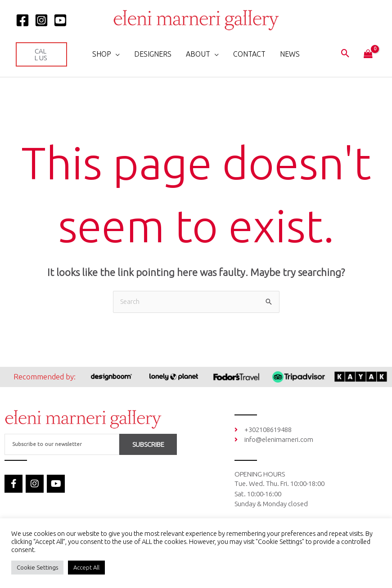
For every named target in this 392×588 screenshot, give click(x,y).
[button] (41, 54)
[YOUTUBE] (60, 20)
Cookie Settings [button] (37, 567)
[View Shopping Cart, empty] (368, 54)
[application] (115, 54)
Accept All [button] (86, 567)
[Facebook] (23, 20)
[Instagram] (41, 20)
